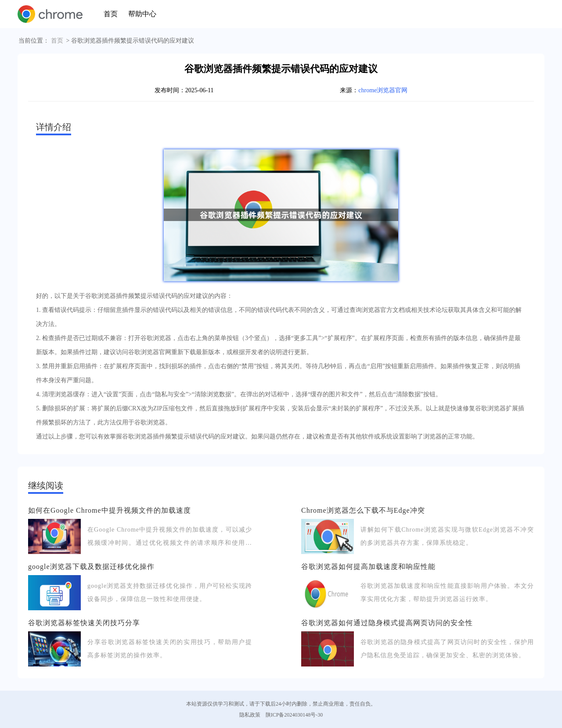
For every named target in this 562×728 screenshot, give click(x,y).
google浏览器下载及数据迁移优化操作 (91, 567)
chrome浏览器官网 (383, 90)
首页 (111, 14)
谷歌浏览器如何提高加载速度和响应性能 (368, 567)
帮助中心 (142, 14)
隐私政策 (250, 715)
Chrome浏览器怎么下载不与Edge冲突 (363, 510)
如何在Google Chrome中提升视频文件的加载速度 (110, 510)
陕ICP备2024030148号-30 (294, 715)
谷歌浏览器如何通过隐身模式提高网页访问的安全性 (387, 623)
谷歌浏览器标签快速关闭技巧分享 (84, 623)
